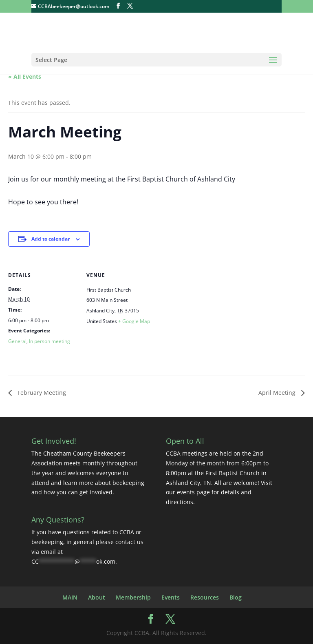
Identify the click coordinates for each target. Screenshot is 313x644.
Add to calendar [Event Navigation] (51, 239)
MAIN (70, 597)
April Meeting (278, 393)
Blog (236, 597)
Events (171, 597)
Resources (205, 597)
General (17, 341)
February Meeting (41, 393)
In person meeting (50, 341)
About (97, 597)
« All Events (25, 76)
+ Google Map (134, 321)
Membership (133, 597)
